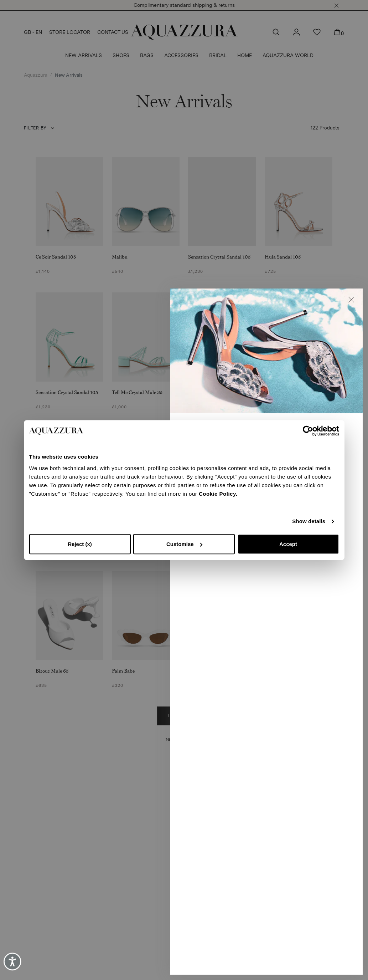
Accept (288, 544)
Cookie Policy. (218, 494)
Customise (184, 544)
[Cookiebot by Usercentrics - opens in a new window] (308, 431)
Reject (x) (80, 544)
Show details (309, 521)
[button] (351, 300)
